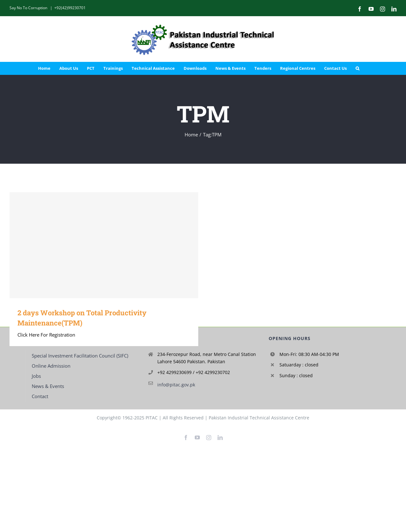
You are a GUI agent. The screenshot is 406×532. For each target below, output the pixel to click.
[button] (357, 68)
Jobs (36, 376)
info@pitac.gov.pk (176, 385)
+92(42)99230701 (70, 8)
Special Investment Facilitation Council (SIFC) (80, 356)
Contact (40, 396)
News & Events (48, 386)
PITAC (152, 418)
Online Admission (51, 366)
